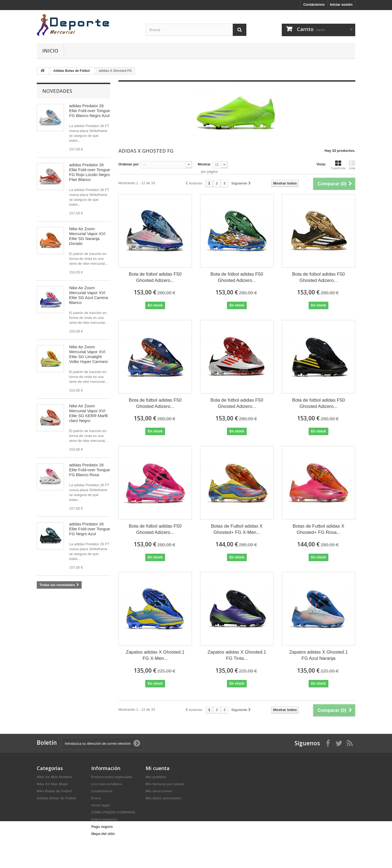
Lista (352, 165)
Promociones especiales (112, 777)
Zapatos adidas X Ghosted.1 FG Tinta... (237, 655)
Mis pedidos (156, 777)
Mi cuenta (158, 768)
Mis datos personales (164, 798)
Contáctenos (314, 4)
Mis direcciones (159, 791)
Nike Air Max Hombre (54, 777)
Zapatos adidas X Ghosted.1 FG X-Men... (155, 655)
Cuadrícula (338, 165)
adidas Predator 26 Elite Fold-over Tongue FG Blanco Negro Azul (90, 111)
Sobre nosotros (104, 819)
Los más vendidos (107, 784)
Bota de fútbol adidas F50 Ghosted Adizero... (155, 277)
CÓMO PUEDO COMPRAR (113, 812)
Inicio (50, 51)
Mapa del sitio (103, 834)
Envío (96, 798)
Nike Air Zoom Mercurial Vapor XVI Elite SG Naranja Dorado (87, 236)
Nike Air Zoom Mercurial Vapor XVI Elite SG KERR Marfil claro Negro (88, 413)
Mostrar (204, 164)
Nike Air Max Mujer (53, 784)
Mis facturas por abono (165, 784)
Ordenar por (129, 164)
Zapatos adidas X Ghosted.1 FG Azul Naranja (318, 655)
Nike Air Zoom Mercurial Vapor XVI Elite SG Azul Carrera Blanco (89, 295)
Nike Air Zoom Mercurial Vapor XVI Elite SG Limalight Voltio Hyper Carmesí (88, 354)
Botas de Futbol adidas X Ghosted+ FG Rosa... (318, 529)
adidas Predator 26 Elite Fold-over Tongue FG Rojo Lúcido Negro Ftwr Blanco (90, 172)
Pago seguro (102, 827)
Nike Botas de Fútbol (54, 791)
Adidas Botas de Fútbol (56, 798)
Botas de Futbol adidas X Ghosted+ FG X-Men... (237, 529)
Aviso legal (100, 805)
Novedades (57, 91)
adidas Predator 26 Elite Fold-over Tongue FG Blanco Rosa (90, 470)
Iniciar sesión (341, 4)
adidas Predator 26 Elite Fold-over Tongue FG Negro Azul (90, 529)
